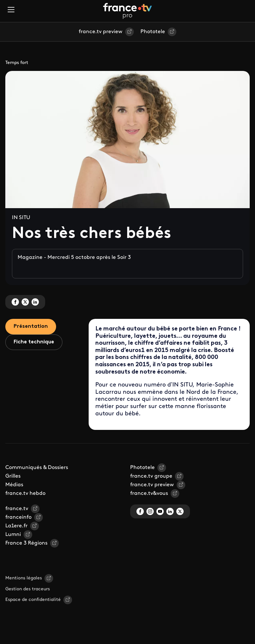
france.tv (17, 509)
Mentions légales (24, 578)
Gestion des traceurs (28, 589)
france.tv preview (101, 32)
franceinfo (18, 517)
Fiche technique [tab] (34, 342)
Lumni (13, 535)
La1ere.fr (16, 526)
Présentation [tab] (31, 326)
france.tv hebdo (25, 494)
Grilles (13, 476)
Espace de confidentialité (33, 600)
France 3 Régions (26, 543)
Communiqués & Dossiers (37, 468)
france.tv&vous (149, 494)
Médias (14, 485)
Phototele (153, 32)
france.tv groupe (151, 476)
